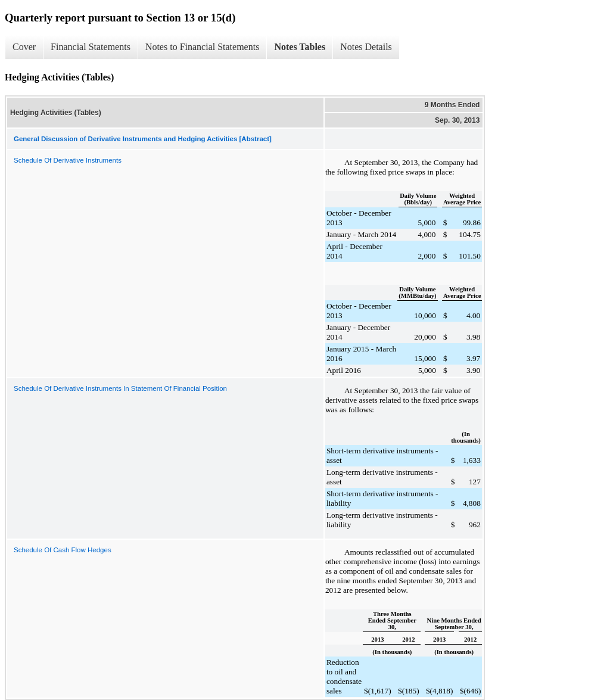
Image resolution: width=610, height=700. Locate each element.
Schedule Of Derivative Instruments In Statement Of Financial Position (120, 388)
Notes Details (366, 47)
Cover (24, 47)
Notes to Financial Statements (203, 47)
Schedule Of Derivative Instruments (68, 160)
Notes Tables (300, 47)
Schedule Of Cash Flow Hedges (63, 550)
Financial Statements (91, 47)
